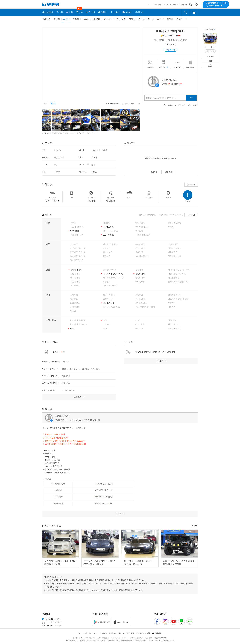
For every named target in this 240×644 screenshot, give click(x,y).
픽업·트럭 (121, 19)
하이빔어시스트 (142, 227)
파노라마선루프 (77, 227)
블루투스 (107, 324)
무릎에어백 (75, 282)
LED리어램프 (108, 235)
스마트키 (74, 295)
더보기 (195, 526)
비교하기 (210, 51)
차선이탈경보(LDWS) (177, 274)
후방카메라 (140, 274)
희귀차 (170, 19)
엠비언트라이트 (77, 260)
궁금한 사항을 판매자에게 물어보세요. (161, 98)
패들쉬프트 (173, 252)
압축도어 (139, 231)
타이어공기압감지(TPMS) (179, 270)
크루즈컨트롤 (109, 303)
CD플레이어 (141, 324)
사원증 (94, 172)
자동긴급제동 (174, 278)
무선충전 (172, 303)
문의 (191, 98)
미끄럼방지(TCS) (110, 286)
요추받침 (139, 252)
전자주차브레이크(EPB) (145, 307)
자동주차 (172, 307)
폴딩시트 (107, 256)
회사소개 (82, 633)
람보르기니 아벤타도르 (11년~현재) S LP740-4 (146, 561)
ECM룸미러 (173, 244)
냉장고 (73, 311)
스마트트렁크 (141, 303)
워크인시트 (140, 248)
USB (72, 328)
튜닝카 (141, 19)
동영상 (54, 103)
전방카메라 (140, 278)
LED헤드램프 (108, 227)
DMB (138, 320)
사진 (45, 103)
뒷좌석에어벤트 (174, 248)
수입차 (66, 19)
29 (180, 84)
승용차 (76, 19)
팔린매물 (168, 172)
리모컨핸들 (75, 303)
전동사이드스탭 (174, 223)
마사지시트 (140, 244)
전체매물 (46, 19)
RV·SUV (97, 19)
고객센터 (130, 633)
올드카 (151, 19)
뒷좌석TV (172, 320)
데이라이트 (140, 223)
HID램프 (106, 223)
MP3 (105, 328)
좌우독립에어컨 (109, 295)
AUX (105, 320)
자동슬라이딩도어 (143, 235)
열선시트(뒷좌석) (110, 244)
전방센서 (139, 270)
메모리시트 (108, 252)
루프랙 (171, 227)
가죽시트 (74, 244)
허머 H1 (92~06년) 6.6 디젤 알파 (179, 561)
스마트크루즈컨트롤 (111, 307)
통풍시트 (107, 248)
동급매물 (154, 172)
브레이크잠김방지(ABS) (113, 274)
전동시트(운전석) (78, 248)
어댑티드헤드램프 (110, 231)
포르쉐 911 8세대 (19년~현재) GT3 (101, 561)
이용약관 (113, 633)
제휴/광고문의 (93, 633)
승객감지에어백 (109, 270)
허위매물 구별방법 (92, 420)
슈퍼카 (160, 19)
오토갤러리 (182, 19)
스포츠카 (86, 19)
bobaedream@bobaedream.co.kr (118, 638)
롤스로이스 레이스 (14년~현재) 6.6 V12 (63, 561)
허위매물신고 (75, 420)
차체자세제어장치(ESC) (113, 278)
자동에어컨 (75, 307)
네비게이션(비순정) (78, 324)
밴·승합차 (109, 19)
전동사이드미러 (77, 235)
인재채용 (104, 633)
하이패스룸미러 (142, 256)
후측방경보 (75, 286)
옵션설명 (191, 215)
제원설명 (191, 184)
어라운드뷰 (140, 282)
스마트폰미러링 (174, 328)
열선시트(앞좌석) (78, 256)
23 (169, 84)
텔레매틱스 (173, 324)
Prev (206, 47)
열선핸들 (74, 299)
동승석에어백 (76, 270)
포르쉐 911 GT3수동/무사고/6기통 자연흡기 (215, 35)
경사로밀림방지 (174, 295)
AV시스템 (139, 328)
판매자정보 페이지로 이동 (157, 85)
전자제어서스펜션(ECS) (178, 282)
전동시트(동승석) (78, 252)
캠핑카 (132, 19)
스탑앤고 (139, 295)
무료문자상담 (61, 420)
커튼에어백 (75, 278)
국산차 (57, 19)
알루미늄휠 (75, 231)
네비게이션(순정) (78, 320)
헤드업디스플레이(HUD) (178, 299)
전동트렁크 (140, 299)
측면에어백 (75, 274)
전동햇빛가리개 (174, 256)
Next (214, 47)
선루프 (73, 223)
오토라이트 (108, 299)
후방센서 (107, 282)
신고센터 (122, 633)
